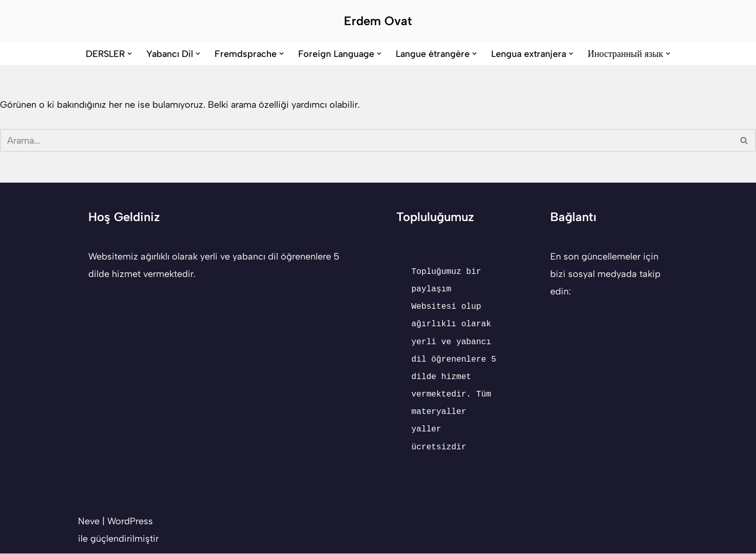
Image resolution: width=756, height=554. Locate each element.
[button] (130, 54)
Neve (89, 522)
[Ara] (366, 141)
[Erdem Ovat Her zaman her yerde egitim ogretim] (378, 21)
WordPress (130, 522)
